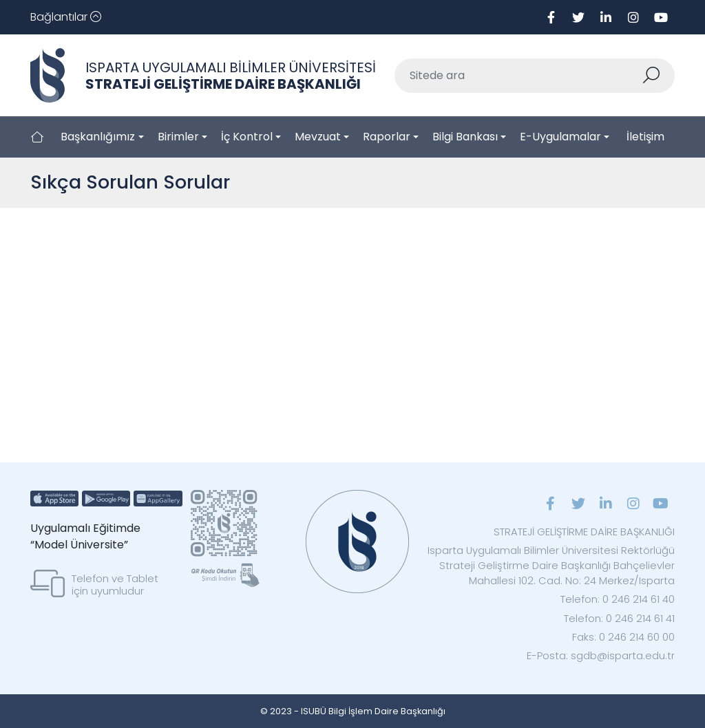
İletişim (645, 137)
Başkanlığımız (98, 137)
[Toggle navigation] (66, 17)
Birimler (178, 137)
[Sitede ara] (518, 76)
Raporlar (387, 137)
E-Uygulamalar (560, 137)
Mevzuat (318, 137)
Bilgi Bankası (465, 137)
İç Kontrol (247, 137)
